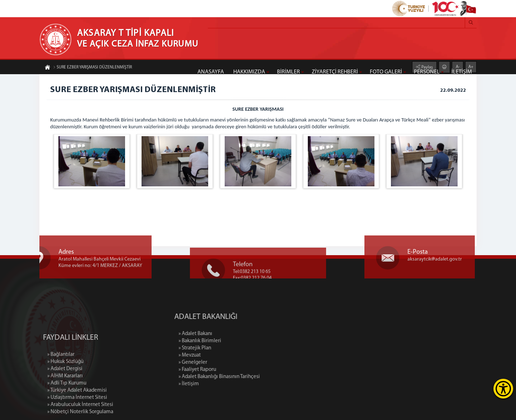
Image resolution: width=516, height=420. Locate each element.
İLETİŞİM (462, 72)
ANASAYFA (211, 72)
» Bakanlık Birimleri (231, 341)
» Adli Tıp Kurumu (67, 413)
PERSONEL (427, 72)
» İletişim (220, 384)
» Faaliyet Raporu (228, 370)
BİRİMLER (288, 72)
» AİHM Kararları (65, 405)
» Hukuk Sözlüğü (65, 391)
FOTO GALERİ (386, 72)
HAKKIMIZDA (249, 72)
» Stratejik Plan (226, 348)
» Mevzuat (221, 355)
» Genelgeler (224, 362)
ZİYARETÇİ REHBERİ (335, 72)
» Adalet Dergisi (65, 398)
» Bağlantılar (61, 384)
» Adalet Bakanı (226, 334)
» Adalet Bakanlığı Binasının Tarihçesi (250, 377)
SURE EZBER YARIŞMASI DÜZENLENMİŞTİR (92, 68)
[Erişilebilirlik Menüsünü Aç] (503, 389)
